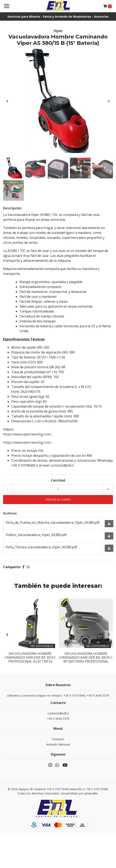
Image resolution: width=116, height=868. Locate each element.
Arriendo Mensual (58, 744)
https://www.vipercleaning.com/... (28, 434)
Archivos (10, 513)
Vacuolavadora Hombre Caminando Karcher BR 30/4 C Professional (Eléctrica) (30, 657)
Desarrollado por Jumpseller (79, 793)
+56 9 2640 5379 (58, 719)
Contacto (58, 739)
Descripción (12, 208)
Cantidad (58, 480)
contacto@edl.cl (62, 465)
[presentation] (7, 101)
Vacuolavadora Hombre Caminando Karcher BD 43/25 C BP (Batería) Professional (86, 657)
